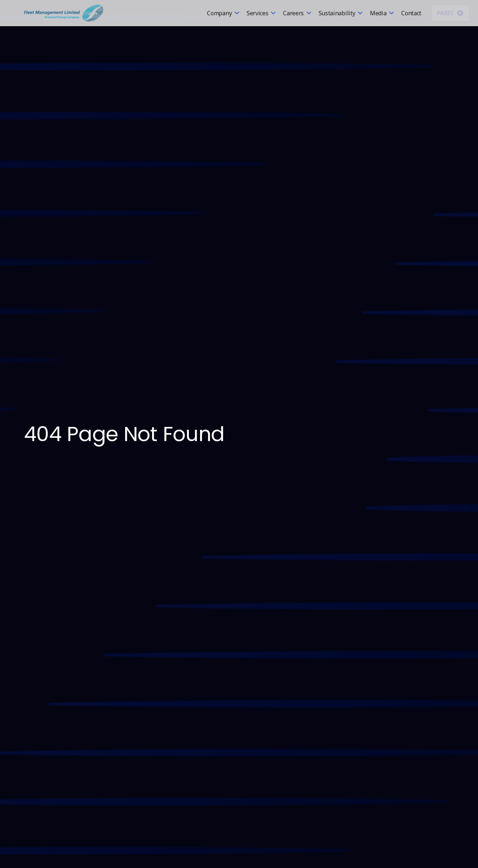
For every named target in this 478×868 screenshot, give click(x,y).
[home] (64, 13)
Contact (411, 13)
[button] (223, 13)
